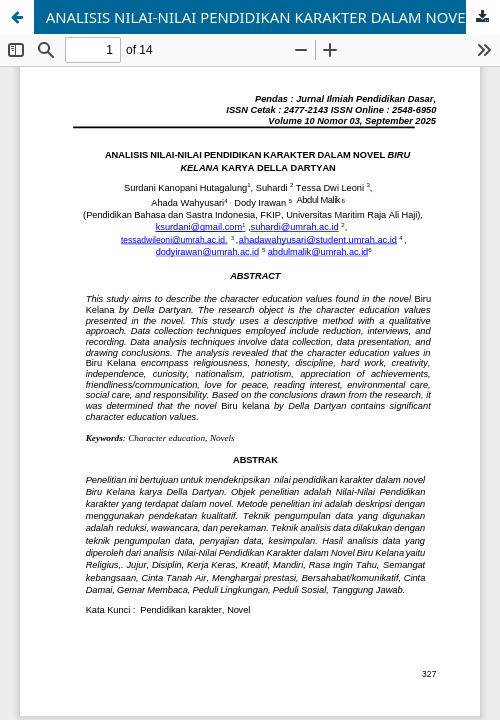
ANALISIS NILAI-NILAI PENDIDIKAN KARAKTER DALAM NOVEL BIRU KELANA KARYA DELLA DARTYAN (273, 17)
